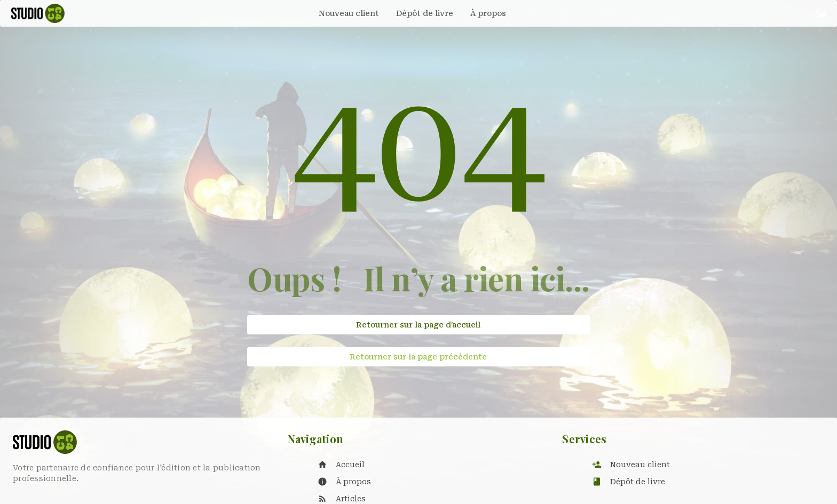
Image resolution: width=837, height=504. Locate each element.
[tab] (349, 13)
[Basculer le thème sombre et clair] (822, 13)
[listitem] (429, 465)
